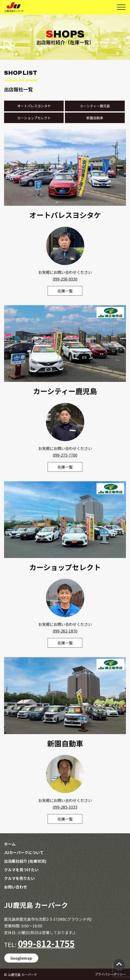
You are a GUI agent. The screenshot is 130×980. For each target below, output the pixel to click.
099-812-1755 (46, 943)
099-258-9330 (65, 279)
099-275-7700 (65, 455)
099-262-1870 (65, 631)
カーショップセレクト (34, 118)
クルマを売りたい (19, 878)
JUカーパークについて (24, 852)
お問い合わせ (16, 887)
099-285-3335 (65, 807)
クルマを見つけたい (21, 870)
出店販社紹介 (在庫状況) (25, 861)
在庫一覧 (65, 291)
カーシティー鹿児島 (95, 106)
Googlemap (21, 958)
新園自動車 (95, 118)
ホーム (10, 844)
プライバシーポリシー (110, 974)
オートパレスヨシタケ (34, 106)
